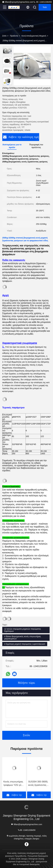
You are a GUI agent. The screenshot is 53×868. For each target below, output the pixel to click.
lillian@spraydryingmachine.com (18, 2)
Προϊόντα (14, 36)
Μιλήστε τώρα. (26, 683)
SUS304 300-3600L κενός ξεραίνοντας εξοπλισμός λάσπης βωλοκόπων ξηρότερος (38, 784)
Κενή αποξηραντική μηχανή (34, 36)
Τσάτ (45, 7)
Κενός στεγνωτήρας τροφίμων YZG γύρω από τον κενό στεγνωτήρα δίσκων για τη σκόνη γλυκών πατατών (14, 784)
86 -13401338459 (43, 2)
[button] (8, 84)
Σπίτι (4, 36)
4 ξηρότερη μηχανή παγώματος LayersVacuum (25, 644)
